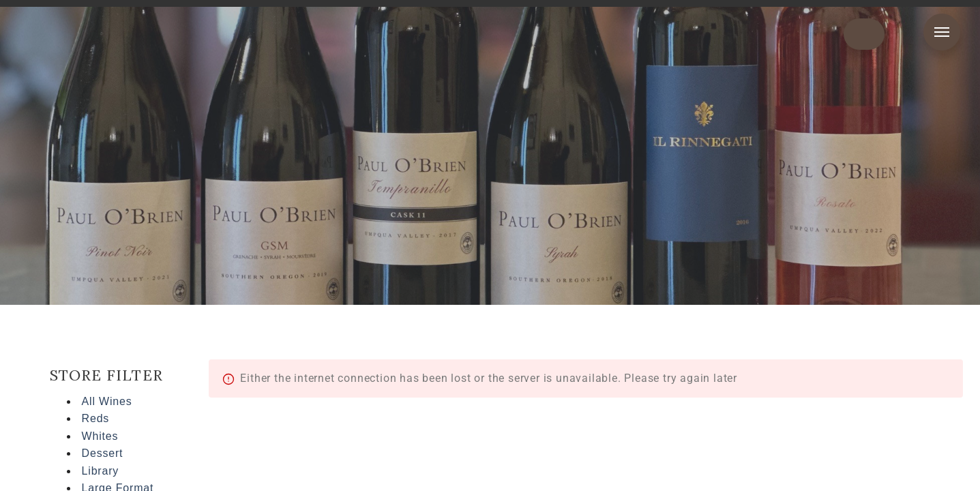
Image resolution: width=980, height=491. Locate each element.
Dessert (103, 453)
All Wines (107, 401)
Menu (942, 32)
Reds (96, 418)
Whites (100, 436)
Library (101, 471)
